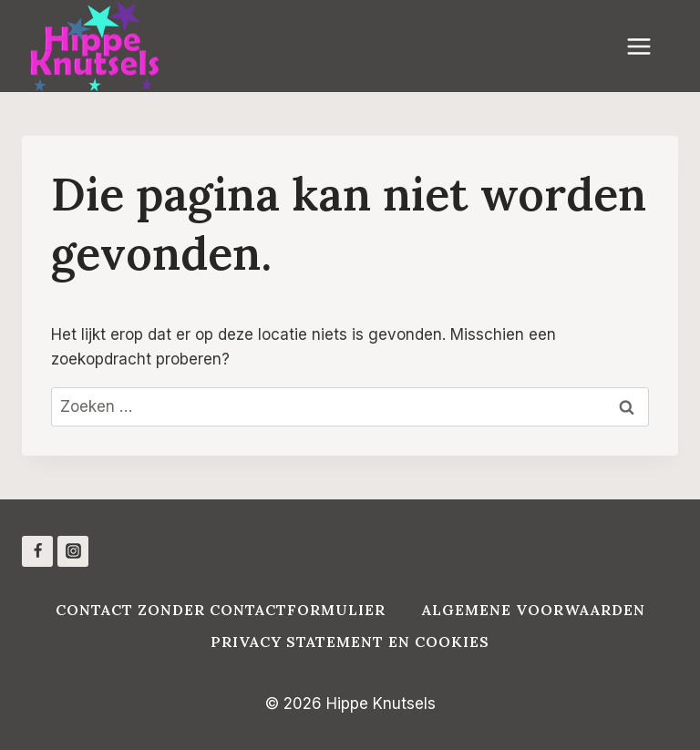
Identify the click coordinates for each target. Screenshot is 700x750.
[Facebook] (37, 551)
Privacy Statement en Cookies (350, 642)
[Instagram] (73, 551)
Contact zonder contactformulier (221, 610)
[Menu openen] (648, 46)
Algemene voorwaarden (534, 610)
